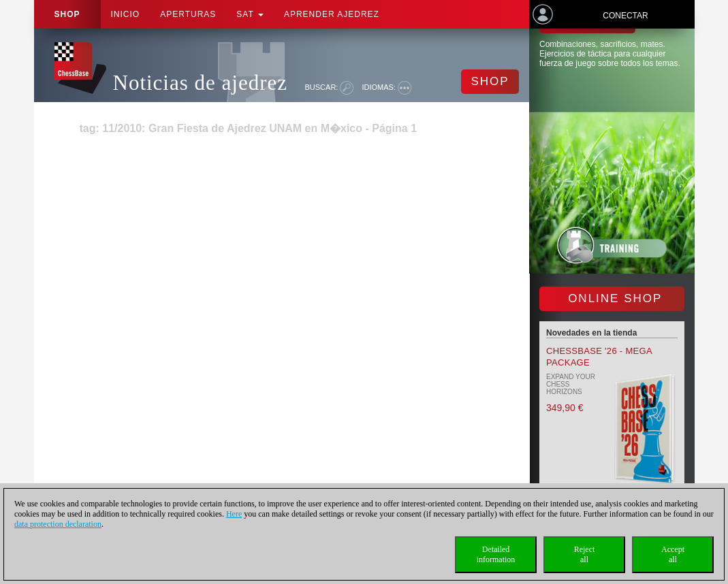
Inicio (126, 14)
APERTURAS (188, 14)
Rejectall (585, 554)
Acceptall (673, 554)
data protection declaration (58, 524)
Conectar (625, 16)
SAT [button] (250, 14)
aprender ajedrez (332, 14)
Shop (67, 14)
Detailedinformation (496, 554)
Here (234, 514)
